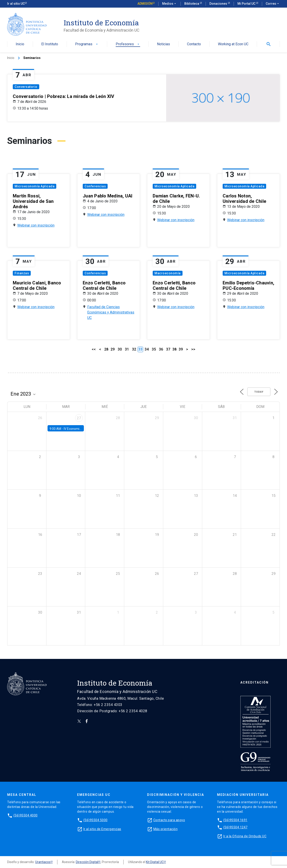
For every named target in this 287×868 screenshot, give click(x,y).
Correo (273, 4)
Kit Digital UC (155, 862)
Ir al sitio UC (16, 4)
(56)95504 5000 (96, 820)
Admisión (145, 4)
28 (106, 349)
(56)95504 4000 (26, 815)
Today (259, 392)
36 (161, 349)
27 (79, 418)
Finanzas (22, 273)
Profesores (128, 44)
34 (147, 349)
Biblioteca (192, 4)
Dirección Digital (87, 862)
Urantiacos (43, 862)
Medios (170, 4)
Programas (87, 44)
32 (134, 349)
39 (181, 349)
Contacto (194, 44)
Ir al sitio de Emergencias (102, 829)
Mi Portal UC (247, 4)
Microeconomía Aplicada (35, 186)
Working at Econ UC (233, 44)
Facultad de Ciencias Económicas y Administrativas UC (111, 312)
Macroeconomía (168, 273)
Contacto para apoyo (169, 820)
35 (154, 349)
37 (168, 349)
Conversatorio (26, 87)
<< (94, 349)
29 (113, 349)
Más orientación (166, 829)
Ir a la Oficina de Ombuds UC (245, 836)
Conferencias (95, 186)
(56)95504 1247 (235, 827)
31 (127, 349)
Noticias (163, 44)
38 (174, 349)
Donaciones (219, 4)
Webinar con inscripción (36, 225)
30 (120, 349)
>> (193, 349)
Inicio (20, 44)
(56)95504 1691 (235, 820)
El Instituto (50, 44)
